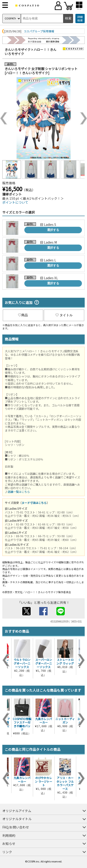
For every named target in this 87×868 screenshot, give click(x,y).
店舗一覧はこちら (19, 492)
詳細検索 (80, 19)
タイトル (64, 315)
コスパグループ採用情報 (39, 31)
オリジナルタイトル (17, 819)
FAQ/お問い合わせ (16, 827)
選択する (53, 230)
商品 (23, 315)
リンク (7, 852)
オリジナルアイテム (17, 811)
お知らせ (9, 843)
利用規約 (9, 835)
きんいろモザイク (18, 49)
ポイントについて (15, 202)
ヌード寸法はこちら (34, 503)
